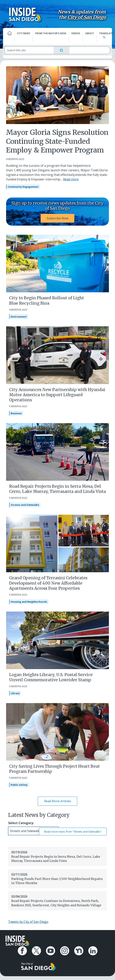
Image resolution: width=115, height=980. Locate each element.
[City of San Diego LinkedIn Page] (93, 951)
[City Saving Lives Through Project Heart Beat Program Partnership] (57, 732)
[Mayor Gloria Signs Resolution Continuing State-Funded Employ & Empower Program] (57, 95)
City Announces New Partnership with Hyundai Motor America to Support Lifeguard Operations (57, 395)
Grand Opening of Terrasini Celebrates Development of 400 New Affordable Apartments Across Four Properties (48, 583)
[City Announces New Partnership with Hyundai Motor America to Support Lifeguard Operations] (57, 355)
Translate (105, 35)
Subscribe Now (57, 218)
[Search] (29, 50)
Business (16, 413)
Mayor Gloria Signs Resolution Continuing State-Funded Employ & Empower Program (57, 141)
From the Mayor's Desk (51, 33)
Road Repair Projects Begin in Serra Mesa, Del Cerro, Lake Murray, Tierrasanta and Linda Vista (57, 489)
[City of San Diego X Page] (36, 951)
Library (15, 693)
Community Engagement (23, 187)
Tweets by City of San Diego (28, 922)
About (90, 33)
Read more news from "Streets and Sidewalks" (73, 832)
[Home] (9, 35)
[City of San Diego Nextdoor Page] (79, 951)
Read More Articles (57, 801)
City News (24, 33)
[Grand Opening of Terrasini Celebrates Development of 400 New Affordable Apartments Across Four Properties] (57, 543)
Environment (19, 317)
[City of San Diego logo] (38, 966)
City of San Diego (87, 17)
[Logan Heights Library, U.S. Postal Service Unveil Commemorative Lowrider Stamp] (57, 640)
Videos (76, 33)
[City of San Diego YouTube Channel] (51, 951)
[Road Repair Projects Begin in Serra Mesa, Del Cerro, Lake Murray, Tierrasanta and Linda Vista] (57, 452)
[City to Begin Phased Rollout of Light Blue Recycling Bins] (57, 263)
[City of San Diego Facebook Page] (22, 951)
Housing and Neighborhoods (29, 602)
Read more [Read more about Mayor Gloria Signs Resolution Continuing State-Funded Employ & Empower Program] (71, 179)
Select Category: (21, 823)
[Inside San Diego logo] (25, 14)
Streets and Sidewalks (25, 505)
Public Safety (19, 785)
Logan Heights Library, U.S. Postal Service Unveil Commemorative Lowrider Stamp (51, 677)
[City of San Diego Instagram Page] (65, 951)
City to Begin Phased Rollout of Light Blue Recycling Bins (47, 300)
